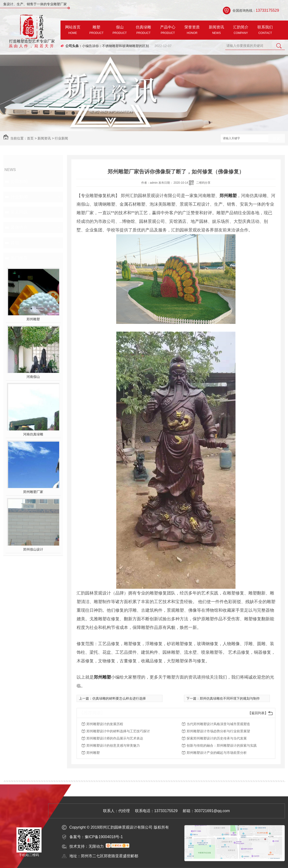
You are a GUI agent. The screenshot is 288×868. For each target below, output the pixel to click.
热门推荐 (19, 258)
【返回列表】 (258, 713)
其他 (15, 243)
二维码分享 (203, 183)
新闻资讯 (216, 31)
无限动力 (96, 846)
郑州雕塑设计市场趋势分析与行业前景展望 (218, 731)
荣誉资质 (192, 31)
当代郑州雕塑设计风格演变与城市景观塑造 (218, 724)
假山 (120, 31)
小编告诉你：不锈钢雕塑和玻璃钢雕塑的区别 (115, 46)
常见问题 (19, 212)
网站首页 (73, 31)
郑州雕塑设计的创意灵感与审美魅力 (113, 745)
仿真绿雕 (143, 31)
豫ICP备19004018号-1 (104, 837)
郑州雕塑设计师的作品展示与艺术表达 (115, 738)
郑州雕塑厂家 (33, 492)
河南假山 (33, 377)
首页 (30, 138)
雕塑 (97, 31)
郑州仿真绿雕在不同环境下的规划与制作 (230, 698)
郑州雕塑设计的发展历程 (105, 724)
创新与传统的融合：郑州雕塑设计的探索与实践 (222, 745)
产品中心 (168, 31)
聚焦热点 (19, 227)
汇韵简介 (241, 31)
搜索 (277, 139)
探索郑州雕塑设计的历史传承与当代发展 (217, 738)
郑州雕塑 (33, 319)
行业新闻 (61, 138)
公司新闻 (19, 182)
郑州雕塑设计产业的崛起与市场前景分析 (217, 753)
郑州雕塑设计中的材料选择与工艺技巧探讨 (118, 731)
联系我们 (265, 31)
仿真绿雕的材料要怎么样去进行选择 (119, 698)
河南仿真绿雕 (33, 434)
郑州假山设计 (33, 549)
